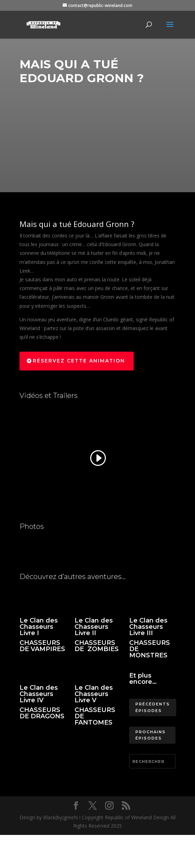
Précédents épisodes (153, 707)
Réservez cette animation (79, 361)
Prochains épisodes (151, 735)
